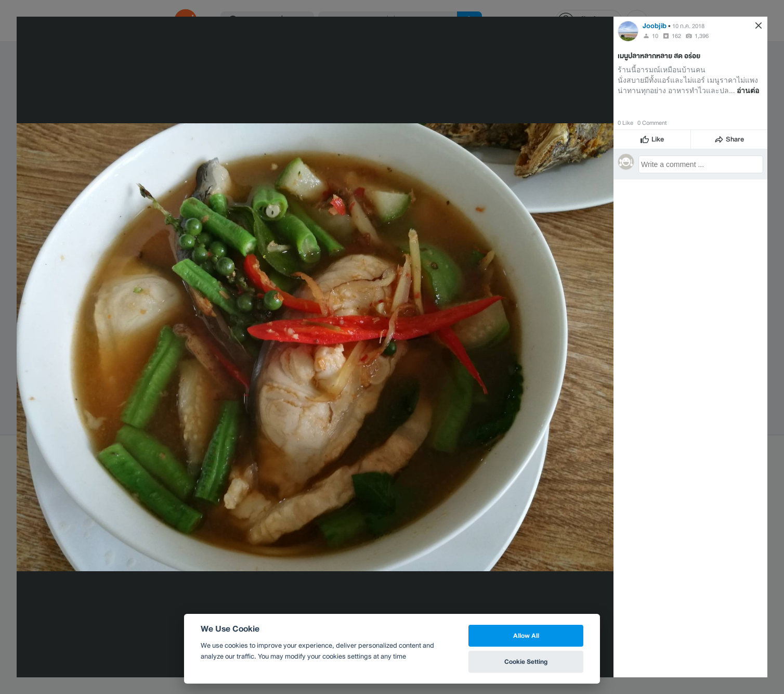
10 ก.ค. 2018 (688, 26)
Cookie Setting (526, 661)
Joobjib (655, 26)
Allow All (526, 635)
